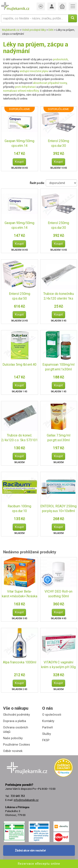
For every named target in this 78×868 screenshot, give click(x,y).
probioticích (60, 59)
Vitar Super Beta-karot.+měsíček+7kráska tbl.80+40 (20, 594)
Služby (47, 734)
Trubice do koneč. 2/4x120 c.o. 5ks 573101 (19, 438)
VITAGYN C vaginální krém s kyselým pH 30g (58, 665)
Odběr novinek (13, 751)
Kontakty (48, 721)
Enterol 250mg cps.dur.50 (20, 296)
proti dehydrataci (25, 87)
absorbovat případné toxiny (50, 83)
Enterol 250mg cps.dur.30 (58, 143)
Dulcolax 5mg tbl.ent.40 (19, 365)
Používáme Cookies (17, 745)
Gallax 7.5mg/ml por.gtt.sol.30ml (59, 438)
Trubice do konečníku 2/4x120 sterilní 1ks (59, 296)
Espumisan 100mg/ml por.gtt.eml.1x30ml (58, 367)
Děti (51, 30)
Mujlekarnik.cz (11, 30)
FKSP (46, 740)
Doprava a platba (15, 721)
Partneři (48, 727)
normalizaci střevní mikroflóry (21, 91)
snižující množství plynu (34, 71)
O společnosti (52, 715)
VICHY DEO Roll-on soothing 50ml (58, 594)
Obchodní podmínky (17, 715)
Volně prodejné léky (34, 30)
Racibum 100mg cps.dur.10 (19, 509)
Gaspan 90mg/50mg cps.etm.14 (19, 143)
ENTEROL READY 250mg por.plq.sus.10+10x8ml (58, 509)
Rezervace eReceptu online (39, 864)
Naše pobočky (13, 738)
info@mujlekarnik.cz (26, 800)
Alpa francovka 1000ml (20, 662)
